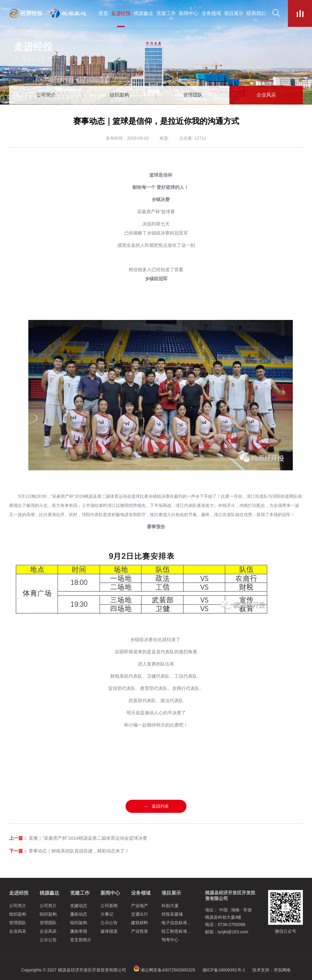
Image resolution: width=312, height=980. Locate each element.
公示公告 (48, 940)
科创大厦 (170, 906)
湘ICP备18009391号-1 (224, 970)
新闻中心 (110, 893)
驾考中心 (170, 940)
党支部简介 (81, 940)
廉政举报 (79, 931)
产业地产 (140, 906)
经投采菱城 (172, 914)
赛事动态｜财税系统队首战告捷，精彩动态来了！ (79, 851)
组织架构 (18, 914)
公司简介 (18, 906)
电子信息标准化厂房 (181, 923)
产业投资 (140, 931)
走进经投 (19, 893)
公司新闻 (109, 906)
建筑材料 (140, 923)
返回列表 (156, 806)
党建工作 (80, 893)
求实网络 (282, 970)
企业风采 (18, 931)
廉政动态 (79, 914)
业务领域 (141, 893)
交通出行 (140, 914)
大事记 (107, 914)
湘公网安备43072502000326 (168, 970)
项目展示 (171, 893)
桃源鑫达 (49, 893)
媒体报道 (109, 931)
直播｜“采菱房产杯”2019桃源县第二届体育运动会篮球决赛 (88, 838)
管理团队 (18, 923)
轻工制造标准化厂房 (181, 931)
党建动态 (79, 906)
